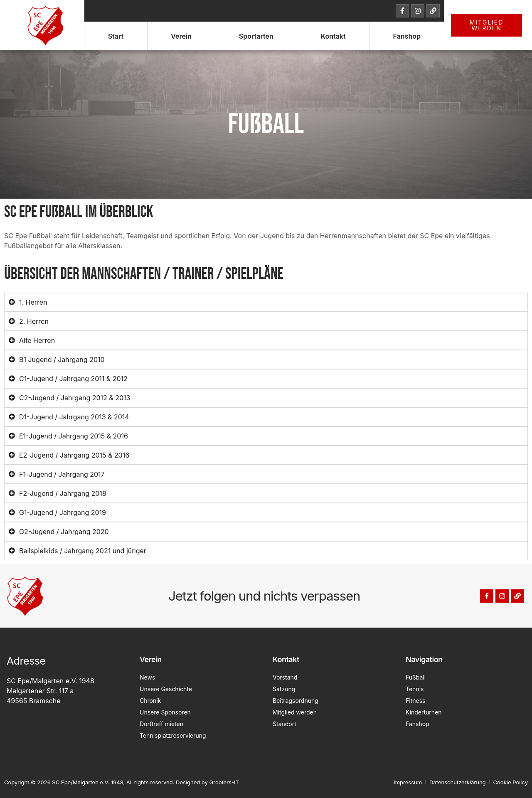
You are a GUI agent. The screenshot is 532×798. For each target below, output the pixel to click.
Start (116, 36)
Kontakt (333, 36)
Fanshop (407, 36)
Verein (181, 36)
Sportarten (256, 36)
